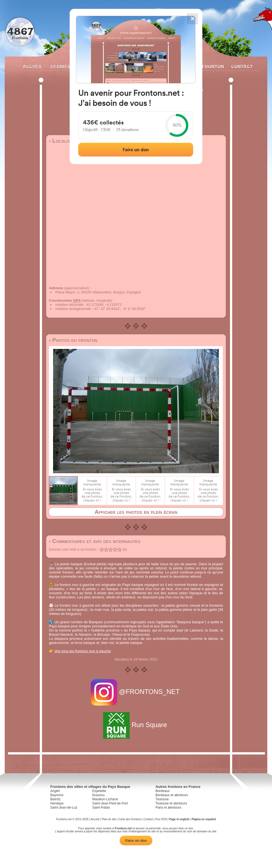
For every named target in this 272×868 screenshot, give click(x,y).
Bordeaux (162, 791)
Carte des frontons (130, 819)
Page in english (179, 819)
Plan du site (109, 819)
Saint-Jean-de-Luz (64, 807)
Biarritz (55, 799)
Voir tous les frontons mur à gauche (83, 651)
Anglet (55, 791)
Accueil (32, 66)
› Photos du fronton (73, 340)
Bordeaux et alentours (172, 795)
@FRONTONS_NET (136, 692)
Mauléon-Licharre (105, 799)
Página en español (204, 819)
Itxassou (99, 795)
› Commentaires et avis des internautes (95, 541)
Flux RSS (161, 819)
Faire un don (136, 841)
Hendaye (57, 803)
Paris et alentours (168, 807)
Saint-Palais (101, 807)
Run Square (136, 725)
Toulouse (162, 799)
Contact (241, 66)
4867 (20, 31)
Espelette (99, 791)
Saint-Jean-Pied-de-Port (110, 803)
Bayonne (57, 795)
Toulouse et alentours (171, 803)
